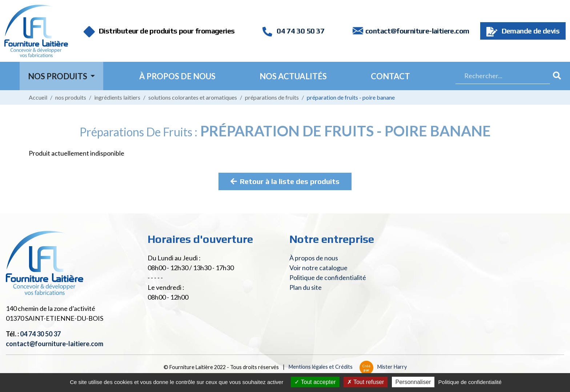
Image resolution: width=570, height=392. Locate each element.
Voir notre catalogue (318, 268)
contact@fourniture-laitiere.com (417, 31)
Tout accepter (315, 382)
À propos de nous (177, 76)
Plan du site (306, 287)
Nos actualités (293, 76)
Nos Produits (58, 76)
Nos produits (71, 97)
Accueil (38, 97)
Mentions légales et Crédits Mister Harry (348, 367)
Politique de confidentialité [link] (470, 382)
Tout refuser (366, 382)
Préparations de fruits (272, 97)
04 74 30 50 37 (293, 31)
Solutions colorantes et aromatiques (193, 97)
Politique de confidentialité (328, 277)
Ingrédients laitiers (117, 97)
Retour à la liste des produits (285, 181)
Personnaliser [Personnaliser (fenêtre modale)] (413, 382)
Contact (390, 76)
